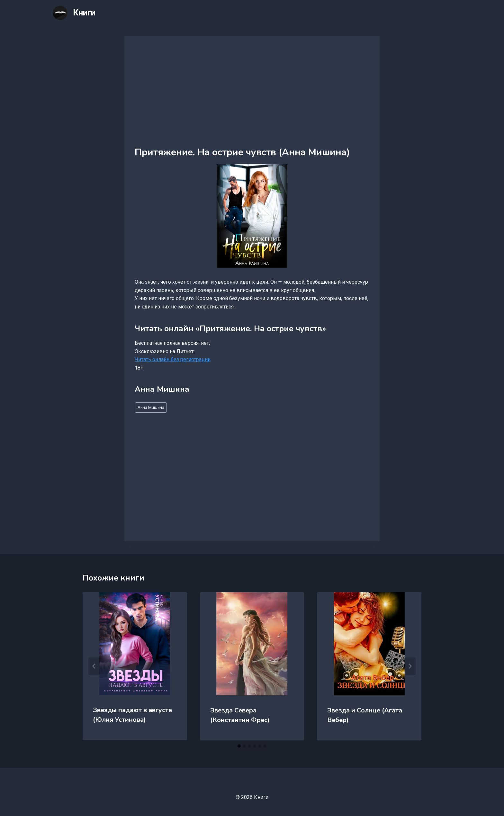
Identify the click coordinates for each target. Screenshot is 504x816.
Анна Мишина (151, 407)
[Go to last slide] (94, 666)
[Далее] (410, 666)
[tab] (239, 746)
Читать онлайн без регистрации (173, 359)
